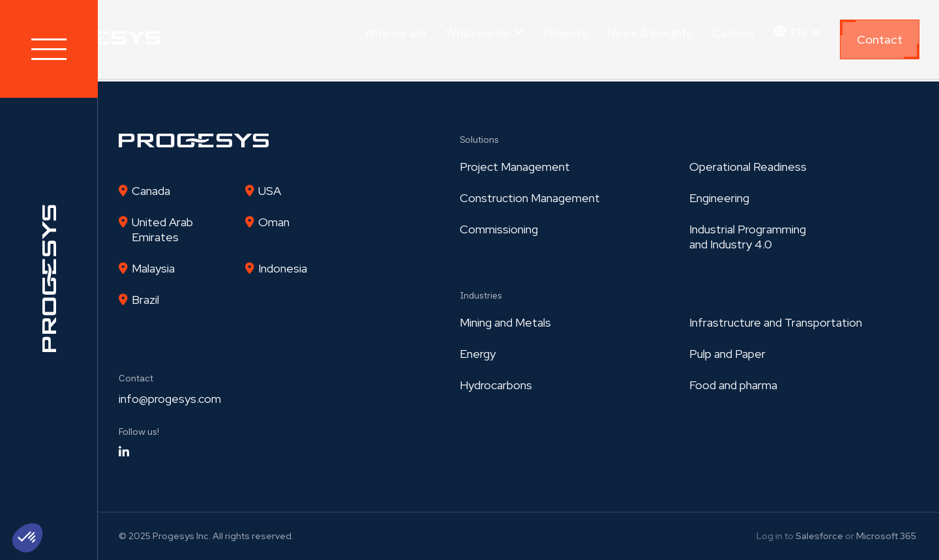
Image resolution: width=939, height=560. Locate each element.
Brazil (145, 300)
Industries (481, 295)
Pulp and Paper (727, 354)
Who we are (395, 33)
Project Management (515, 167)
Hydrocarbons (496, 385)
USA (270, 191)
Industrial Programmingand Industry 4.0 (748, 237)
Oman (274, 222)
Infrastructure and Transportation (776, 322)
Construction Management (530, 198)
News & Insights (650, 33)
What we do (478, 33)
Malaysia (153, 268)
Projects (565, 33)
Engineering (719, 198)
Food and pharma (733, 385)
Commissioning (499, 229)
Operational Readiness (748, 167)
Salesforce (819, 536)
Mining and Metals (505, 322)
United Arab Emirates (162, 229)
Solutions (479, 140)
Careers (733, 33)
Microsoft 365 (886, 536)
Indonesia (283, 268)
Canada (151, 191)
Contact (880, 39)
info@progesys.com (170, 399)
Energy (478, 354)
